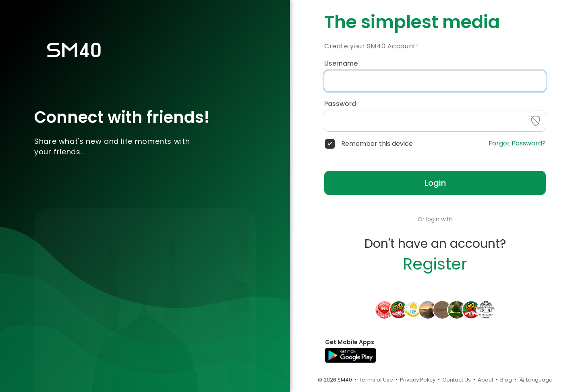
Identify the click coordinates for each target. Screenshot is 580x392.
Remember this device (377, 144)
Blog (506, 380)
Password (340, 104)
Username (341, 64)
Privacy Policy (418, 380)
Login (435, 183)
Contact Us (457, 380)
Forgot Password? (517, 143)
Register (435, 264)
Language (536, 380)
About (486, 380)
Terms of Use (376, 380)
